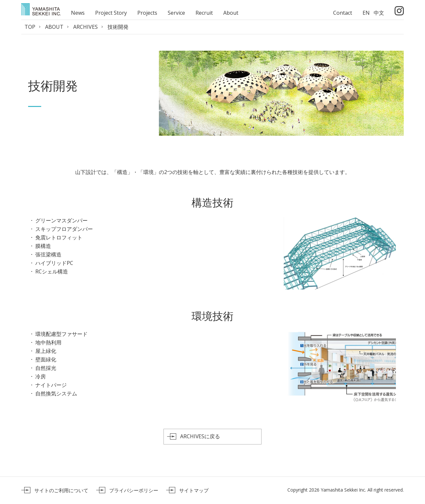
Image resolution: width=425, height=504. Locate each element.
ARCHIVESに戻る (200, 437)
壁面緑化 (46, 359)
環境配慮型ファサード (61, 334)
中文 (379, 13)
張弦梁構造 (48, 254)
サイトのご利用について (61, 491)
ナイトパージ (51, 385)
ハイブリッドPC (54, 263)
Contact (343, 13)
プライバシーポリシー (134, 491)
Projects (147, 13)
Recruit (204, 13)
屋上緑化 (46, 351)
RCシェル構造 (52, 271)
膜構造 (43, 246)
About (231, 13)
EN (366, 13)
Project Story (111, 13)
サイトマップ (194, 491)
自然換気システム (56, 393)
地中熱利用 (48, 342)
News (78, 13)
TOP (30, 27)
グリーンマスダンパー (61, 220)
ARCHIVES (85, 27)
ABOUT (54, 27)
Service (176, 13)
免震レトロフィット (59, 237)
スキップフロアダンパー (64, 229)
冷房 (41, 376)
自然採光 (46, 368)
